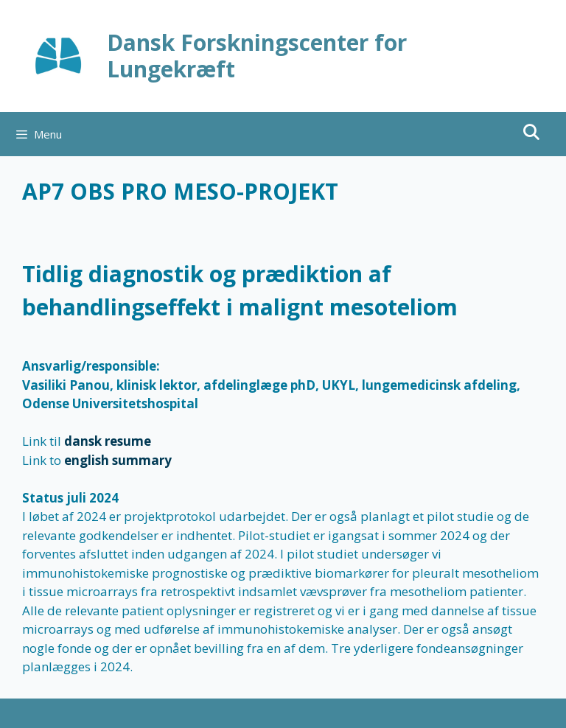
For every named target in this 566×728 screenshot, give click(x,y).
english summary (118, 460)
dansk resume (108, 441)
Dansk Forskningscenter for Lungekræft (257, 56)
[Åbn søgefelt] (531, 132)
